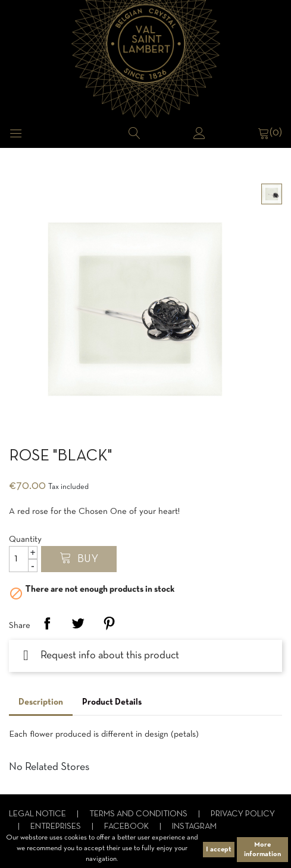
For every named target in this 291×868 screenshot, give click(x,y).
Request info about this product (101, 656)
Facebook (127, 827)
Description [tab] (41, 702)
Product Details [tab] (112, 702)
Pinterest (109, 623)
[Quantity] (23, 559)
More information (262, 850)
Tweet (78, 623)
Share (47, 623)
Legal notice (38, 814)
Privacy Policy (243, 814)
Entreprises (57, 827)
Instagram (194, 827)
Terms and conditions (139, 814)
